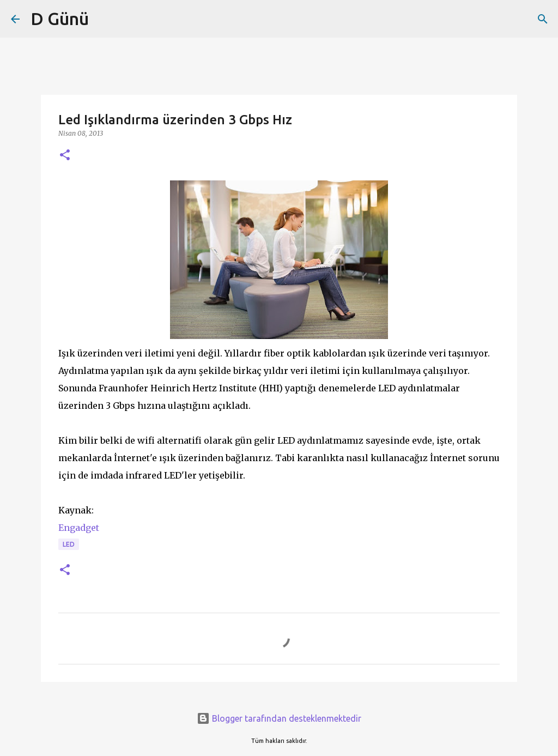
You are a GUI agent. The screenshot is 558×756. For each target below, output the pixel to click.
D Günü (60, 19)
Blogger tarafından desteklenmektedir (279, 718)
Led (69, 544)
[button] (65, 156)
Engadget (79, 528)
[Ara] (543, 19)
